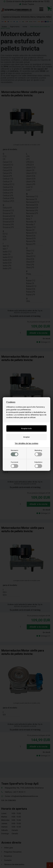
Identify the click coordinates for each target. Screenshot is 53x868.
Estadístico (38, 465)
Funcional (14, 465)
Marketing (38, 453)
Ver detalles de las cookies (27, 443)
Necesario (14, 453)
